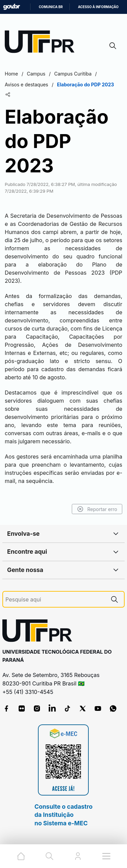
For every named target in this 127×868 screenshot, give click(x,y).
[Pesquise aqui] (55, 600)
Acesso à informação (98, 7)
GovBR (12, 7)
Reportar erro (97, 509)
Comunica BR (51, 7)
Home (11, 74)
